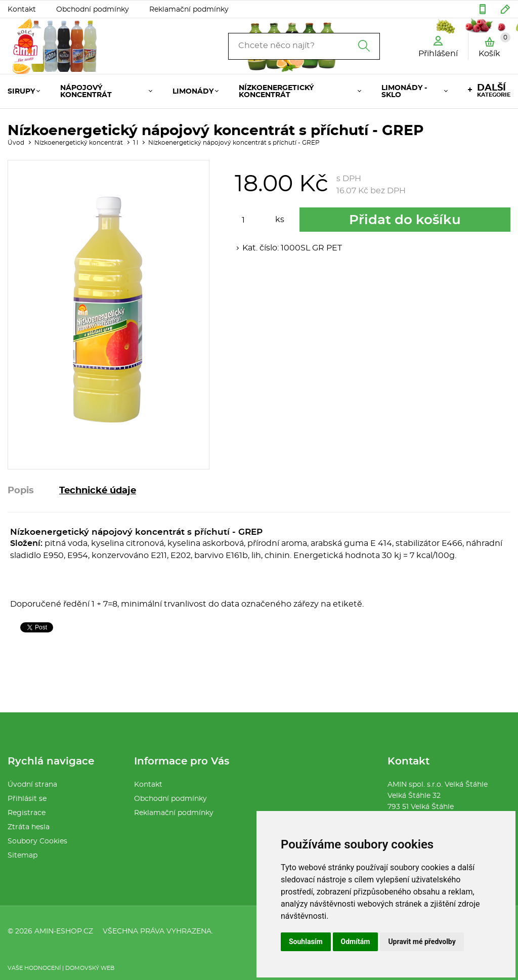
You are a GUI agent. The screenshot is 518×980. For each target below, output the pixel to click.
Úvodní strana (32, 785)
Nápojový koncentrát (86, 92)
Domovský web (90, 968)
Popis (21, 491)
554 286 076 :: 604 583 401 (483, 9)
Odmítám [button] (356, 942)
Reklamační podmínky (189, 10)
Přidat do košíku (405, 220)
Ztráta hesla (29, 827)
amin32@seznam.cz (506, 9)
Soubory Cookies (37, 841)
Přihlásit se (27, 799)
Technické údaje (98, 491)
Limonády (193, 92)
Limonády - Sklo (404, 92)
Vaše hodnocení (34, 968)
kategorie (494, 91)
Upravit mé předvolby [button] (422, 942)
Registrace (27, 813)
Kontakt (22, 10)
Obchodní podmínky (93, 10)
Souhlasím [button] (306, 942)
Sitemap (23, 856)
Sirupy (21, 92)
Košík (494, 45)
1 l (136, 143)
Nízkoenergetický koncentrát (276, 92)
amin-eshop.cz (64, 931)
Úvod (16, 143)
